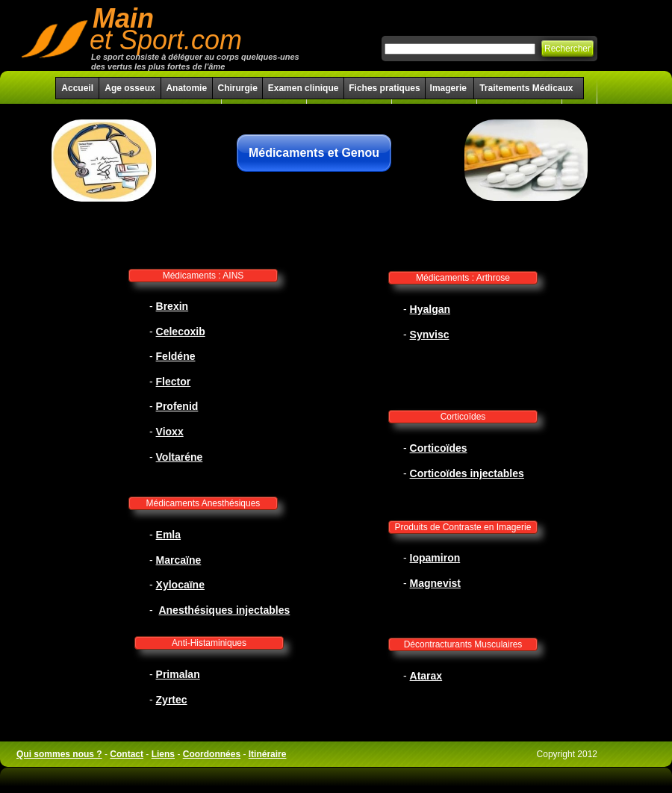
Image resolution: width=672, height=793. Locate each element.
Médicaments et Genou (314, 153)
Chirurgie (237, 88)
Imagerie (450, 88)
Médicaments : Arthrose (463, 278)
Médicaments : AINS (203, 276)
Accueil (77, 88)
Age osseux (130, 88)
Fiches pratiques (384, 88)
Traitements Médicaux (526, 88)
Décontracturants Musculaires (463, 644)
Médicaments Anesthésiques (203, 503)
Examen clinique (304, 88)
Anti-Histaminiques (209, 643)
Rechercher (567, 49)
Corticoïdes (463, 417)
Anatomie (186, 88)
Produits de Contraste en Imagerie (463, 527)
